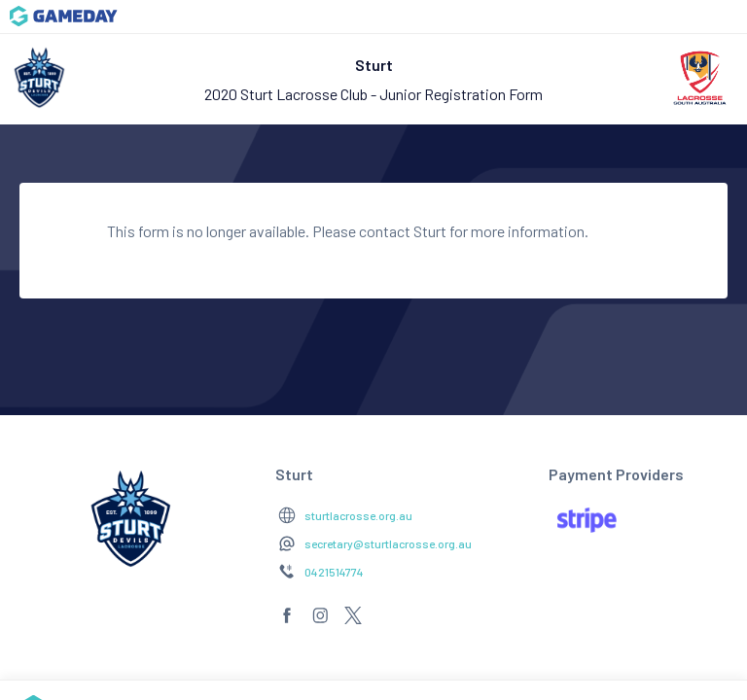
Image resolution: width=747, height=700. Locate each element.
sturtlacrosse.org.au (358, 515)
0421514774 (334, 572)
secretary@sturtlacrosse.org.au (388, 543)
